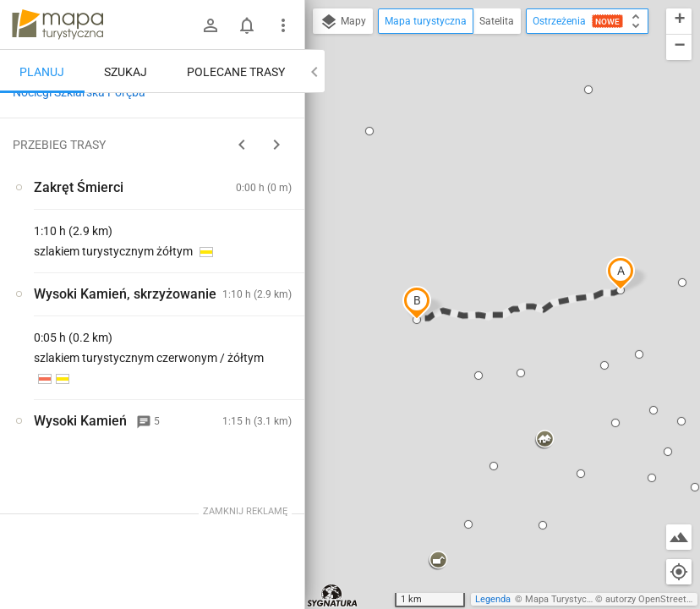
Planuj (42, 72)
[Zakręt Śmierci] (91, 353)
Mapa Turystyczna (563, 599)
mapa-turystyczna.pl (57, 25)
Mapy (343, 22)
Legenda (493, 599)
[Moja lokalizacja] (679, 572)
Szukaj (126, 72)
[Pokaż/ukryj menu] (283, 25)
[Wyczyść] (290, 111)
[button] (621, 273)
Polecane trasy (236, 72)
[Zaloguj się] (211, 25)
